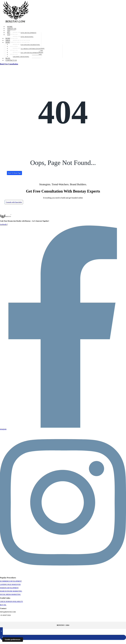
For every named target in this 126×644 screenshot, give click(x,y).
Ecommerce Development (11, 585)
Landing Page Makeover (10, 589)
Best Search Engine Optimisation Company (20, 42)
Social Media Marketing (10, 598)
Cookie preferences (13, 640)
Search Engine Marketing (11, 595)
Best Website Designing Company (22, 38)
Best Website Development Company (23, 34)
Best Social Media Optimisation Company (25, 50)
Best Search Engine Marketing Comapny (25, 46)
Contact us (11, 60)
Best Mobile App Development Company (24, 54)
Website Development (9, 592)
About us (12, 29)
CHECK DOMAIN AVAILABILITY (11, 606)
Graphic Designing (21, 57)
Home (10, 27)
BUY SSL (3, 609)
